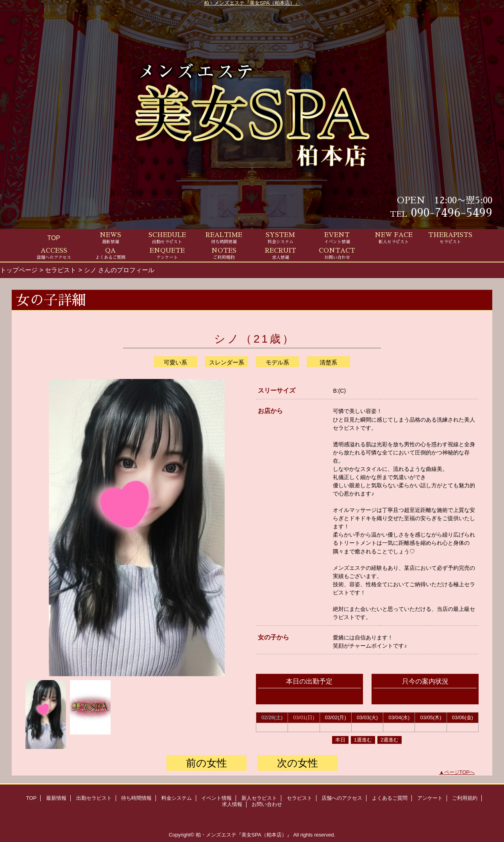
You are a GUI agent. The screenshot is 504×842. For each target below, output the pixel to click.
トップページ (19, 270)
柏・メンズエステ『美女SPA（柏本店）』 (252, 3)
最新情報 (56, 798)
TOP (54, 238)
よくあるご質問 (390, 798)
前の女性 (206, 763)
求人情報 (232, 804)
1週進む (363, 740)
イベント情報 (216, 798)
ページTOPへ (460, 772)
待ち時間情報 (136, 798)
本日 (340, 740)
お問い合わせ (267, 804)
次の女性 (298, 763)
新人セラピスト (259, 798)
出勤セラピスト (94, 798)
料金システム (177, 798)
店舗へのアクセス (342, 798)
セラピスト (61, 270)
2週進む (390, 740)
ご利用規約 (465, 798)
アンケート (430, 798)
